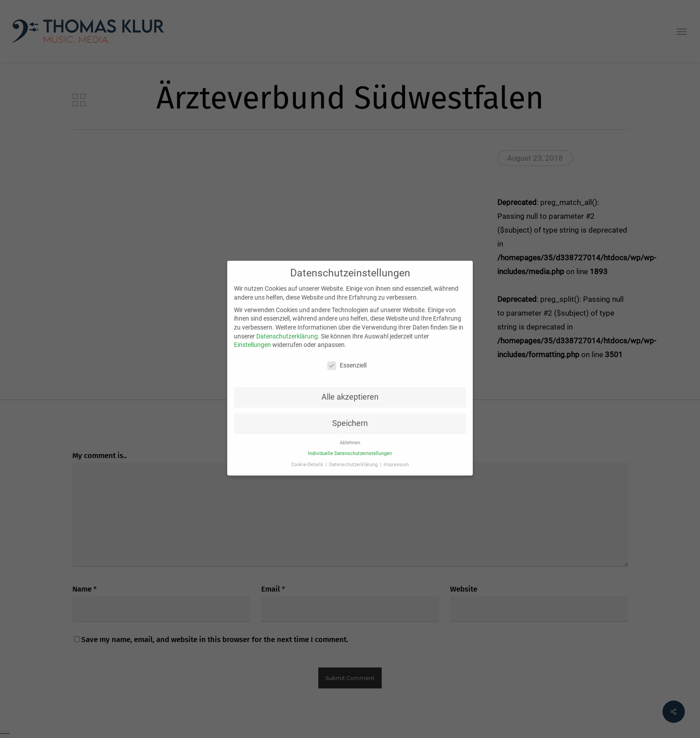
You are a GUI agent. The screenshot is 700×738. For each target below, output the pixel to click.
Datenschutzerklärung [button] (354, 457)
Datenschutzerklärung (287, 329)
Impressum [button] (396, 457)
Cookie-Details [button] (308, 457)
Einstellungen (252, 337)
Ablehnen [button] (350, 435)
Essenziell (347, 358)
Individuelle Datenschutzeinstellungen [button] (350, 446)
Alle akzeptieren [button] (350, 389)
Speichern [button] (350, 416)
